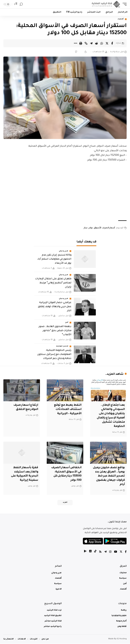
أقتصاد (121, 19)
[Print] (81, 43)
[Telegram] (105, 552)
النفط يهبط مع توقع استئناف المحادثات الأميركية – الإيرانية (67, 410)
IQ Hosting (122, 639)
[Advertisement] (65, 191)
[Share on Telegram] (91, 43)
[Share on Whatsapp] (102, 43)
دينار (86, 228)
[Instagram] (110, 552)
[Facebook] (126, 552)
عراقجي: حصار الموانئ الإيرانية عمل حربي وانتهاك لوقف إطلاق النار (55, 307)
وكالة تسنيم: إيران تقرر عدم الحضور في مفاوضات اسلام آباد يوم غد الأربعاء (54, 259)
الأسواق (98, 228)
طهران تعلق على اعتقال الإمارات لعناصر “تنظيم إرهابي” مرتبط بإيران (53, 283)
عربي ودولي (64, 251)
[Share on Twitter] (107, 43)
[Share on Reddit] (96, 43)
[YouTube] (116, 552)
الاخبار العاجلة (62, 347)
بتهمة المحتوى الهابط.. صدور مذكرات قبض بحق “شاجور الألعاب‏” (55, 331)
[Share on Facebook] (112, 43)
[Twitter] (121, 552)
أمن (67, 323)
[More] (75, 43)
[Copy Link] (86, 43)
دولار (91, 228)
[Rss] (100, 552)
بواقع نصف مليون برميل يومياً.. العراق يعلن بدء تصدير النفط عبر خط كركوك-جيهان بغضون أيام (110, 476)
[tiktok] (95, 552)
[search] (21, 4)
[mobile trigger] (124, 4)
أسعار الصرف (109, 228)
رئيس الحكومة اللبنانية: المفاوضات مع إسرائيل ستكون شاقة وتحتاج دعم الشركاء (54, 355)
